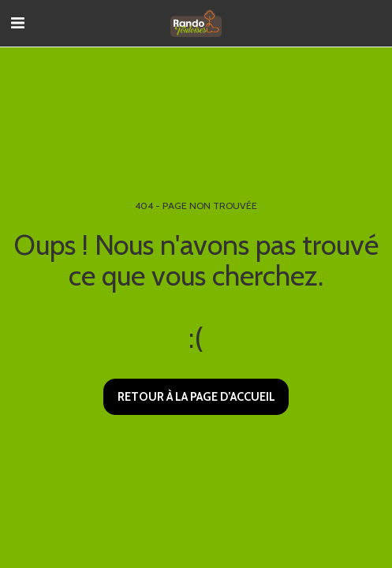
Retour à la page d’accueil (196, 397)
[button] (17, 23)
